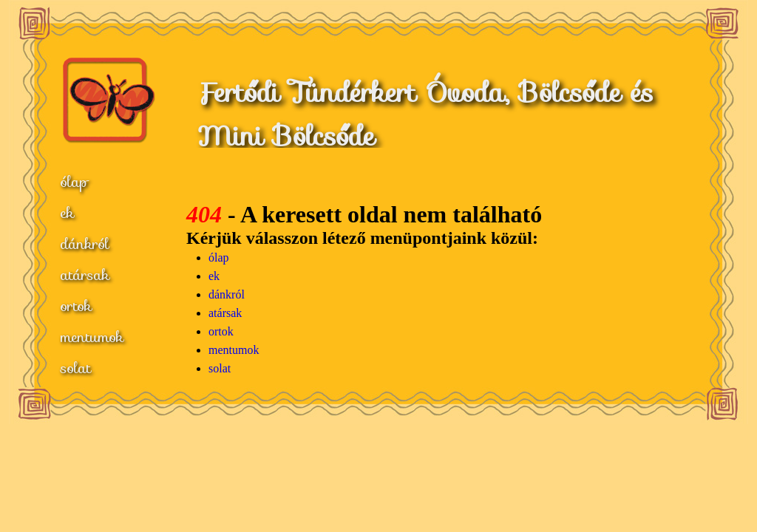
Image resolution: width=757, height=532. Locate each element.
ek (67, 213)
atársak (85, 275)
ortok (76, 306)
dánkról (85, 244)
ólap (74, 182)
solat (76, 368)
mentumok (92, 337)
